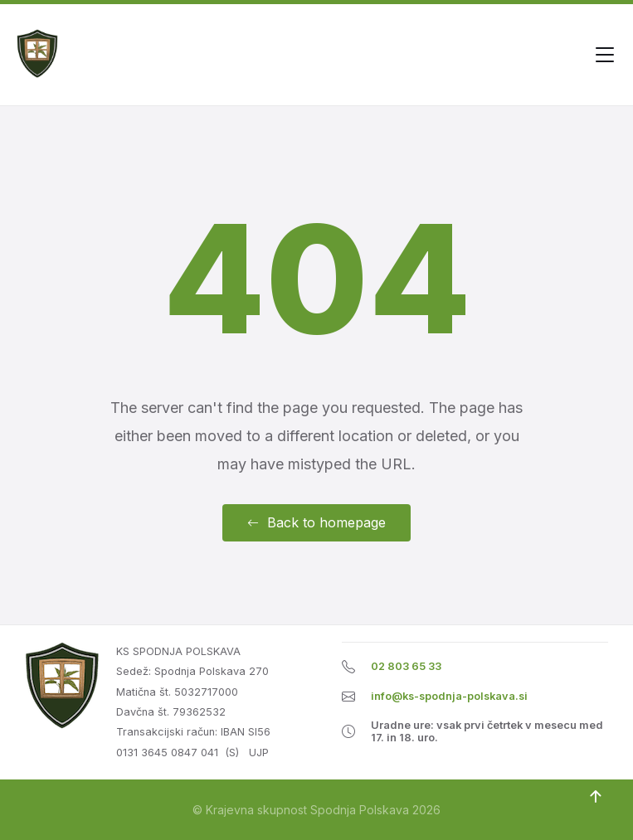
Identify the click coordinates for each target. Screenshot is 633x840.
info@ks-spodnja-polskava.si (449, 696)
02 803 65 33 (406, 666)
